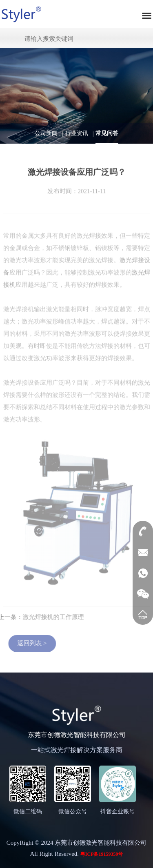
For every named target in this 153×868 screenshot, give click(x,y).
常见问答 (107, 133)
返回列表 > (35, 643)
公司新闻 (46, 133)
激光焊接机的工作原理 (50, 617)
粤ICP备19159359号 (102, 854)
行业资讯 (77, 133)
